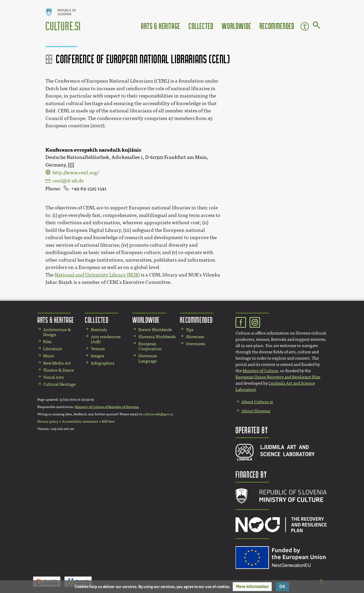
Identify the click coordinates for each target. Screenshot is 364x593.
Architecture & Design (57, 332)
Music (49, 356)
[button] (252, 587)
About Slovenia (256, 411)
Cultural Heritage (59, 384)
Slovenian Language (148, 358)
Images (98, 356)
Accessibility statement (80, 422)
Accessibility (305, 26)
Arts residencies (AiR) (106, 339)
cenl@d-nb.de (68, 181)
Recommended (277, 26)
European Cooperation (150, 346)
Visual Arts (53, 377)
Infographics (103, 363)
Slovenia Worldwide (157, 337)
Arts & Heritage (161, 26)
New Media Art (57, 363)
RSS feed (108, 422)
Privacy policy (48, 422)
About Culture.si (257, 402)
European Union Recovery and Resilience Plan (278, 377)
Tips (190, 330)
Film (47, 342)
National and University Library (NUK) (97, 275)
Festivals (99, 330)
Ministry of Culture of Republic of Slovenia (107, 407)
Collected (201, 26)
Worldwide (236, 26)
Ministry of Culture (260, 371)
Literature (52, 349)
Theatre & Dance (58, 370)
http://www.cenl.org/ (76, 173)
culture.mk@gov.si (158, 414)
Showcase (195, 337)
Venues (98, 349)
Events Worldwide (155, 330)
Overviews (196, 344)
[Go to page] (317, 26)
